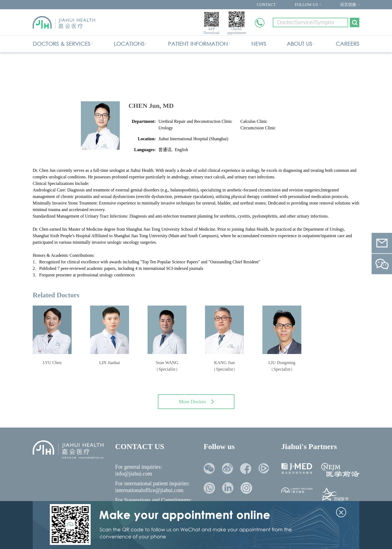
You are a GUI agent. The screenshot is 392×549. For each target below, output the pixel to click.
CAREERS (347, 44)
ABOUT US (299, 44)
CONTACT (266, 5)
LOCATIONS (129, 44)
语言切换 (348, 5)
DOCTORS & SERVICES (62, 44)
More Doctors (196, 402)
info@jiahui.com (134, 474)
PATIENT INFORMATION (198, 44)
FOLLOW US (306, 5)
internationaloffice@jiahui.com (149, 490)
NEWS (259, 44)
